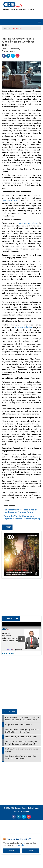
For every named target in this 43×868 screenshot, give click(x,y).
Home (6, 28)
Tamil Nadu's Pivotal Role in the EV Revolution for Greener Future (20, 562)
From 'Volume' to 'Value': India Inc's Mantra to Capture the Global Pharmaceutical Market (22, 769)
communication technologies (27, 274)
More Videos (8, 704)
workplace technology (24, 378)
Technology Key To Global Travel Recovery (21, 788)
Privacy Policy (27, 859)
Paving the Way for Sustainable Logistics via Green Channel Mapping (22, 568)
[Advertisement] (21, 194)
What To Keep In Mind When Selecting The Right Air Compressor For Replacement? (21, 794)
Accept (11, 851)
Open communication (10, 251)
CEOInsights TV (11, 669)
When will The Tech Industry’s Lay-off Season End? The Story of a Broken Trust (22, 781)
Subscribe (25, 862)
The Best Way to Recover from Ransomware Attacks (21, 801)
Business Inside (16, 28)
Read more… (24, 845)
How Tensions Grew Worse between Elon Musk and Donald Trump (20, 808)
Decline (31, 851)
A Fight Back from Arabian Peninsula (19, 775)
